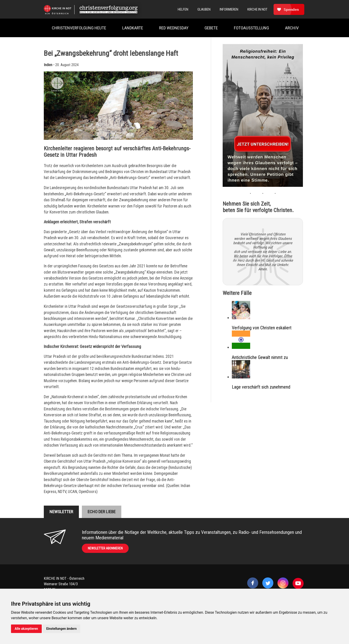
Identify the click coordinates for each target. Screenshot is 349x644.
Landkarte (133, 28)
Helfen (183, 9)
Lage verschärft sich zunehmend (261, 387)
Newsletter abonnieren (105, 548)
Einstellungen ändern (62, 629)
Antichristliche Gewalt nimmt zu (260, 357)
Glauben (204, 9)
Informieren (229, 9)
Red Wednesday (174, 28)
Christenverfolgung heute (79, 28)
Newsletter (61, 512)
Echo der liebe (102, 512)
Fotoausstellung (251, 28)
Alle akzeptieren (26, 629)
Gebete (211, 28)
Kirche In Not (257, 9)
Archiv (292, 28)
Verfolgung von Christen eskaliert (262, 328)
